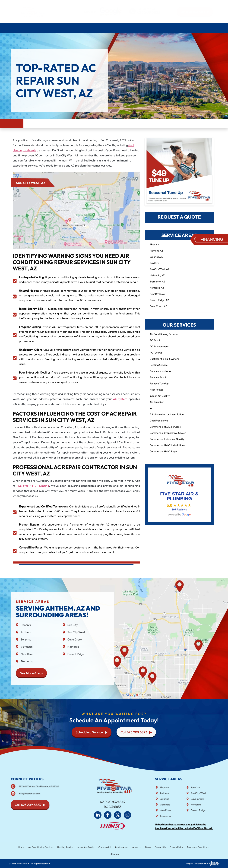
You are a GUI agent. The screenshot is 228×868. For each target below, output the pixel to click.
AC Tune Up (156, 356)
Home (16, 28)
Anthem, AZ (156, 254)
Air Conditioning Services (39, 28)
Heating (67, 28)
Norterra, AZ (157, 291)
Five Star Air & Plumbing (33, 486)
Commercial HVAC (137, 28)
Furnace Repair (158, 380)
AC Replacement (159, 349)
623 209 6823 (149, 12)
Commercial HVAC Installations (167, 448)
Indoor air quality (108, 28)
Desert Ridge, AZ (159, 303)
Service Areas (163, 28)
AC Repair (155, 343)
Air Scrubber (157, 405)
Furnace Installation (161, 374)
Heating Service (159, 368)
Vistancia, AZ (157, 278)
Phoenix (154, 247)
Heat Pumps (156, 393)
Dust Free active (159, 424)
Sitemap (115, 854)
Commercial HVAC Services (165, 430)
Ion (151, 411)
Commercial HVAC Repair (164, 454)
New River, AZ (157, 297)
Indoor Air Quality (160, 399)
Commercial (105, 847)
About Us (184, 28)
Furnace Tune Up (159, 386)
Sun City (154, 266)
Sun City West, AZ (159, 272)
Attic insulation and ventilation (167, 417)
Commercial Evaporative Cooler (168, 436)
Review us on (89, 12)
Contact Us (209, 28)
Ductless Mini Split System (164, 362)
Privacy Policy (170, 847)
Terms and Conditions (190, 847)
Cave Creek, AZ (158, 309)
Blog (197, 28)
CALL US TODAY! (146, 9)
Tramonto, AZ (157, 285)
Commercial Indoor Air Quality (167, 442)
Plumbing (84, 28)
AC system (120, 399)
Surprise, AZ (157, 260)
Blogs (145, 847)
